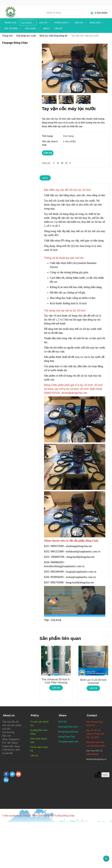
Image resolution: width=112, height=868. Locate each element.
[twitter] (12, 774)
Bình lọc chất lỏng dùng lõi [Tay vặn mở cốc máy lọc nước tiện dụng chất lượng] (53, 36)
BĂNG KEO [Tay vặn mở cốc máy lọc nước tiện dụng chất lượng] (95, 23)
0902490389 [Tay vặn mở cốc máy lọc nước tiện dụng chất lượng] (57, 572)
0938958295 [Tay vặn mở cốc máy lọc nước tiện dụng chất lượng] (57, 577)
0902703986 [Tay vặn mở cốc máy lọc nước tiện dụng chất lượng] (57, 582)
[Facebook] (54, 163)
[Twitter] (58, 163)
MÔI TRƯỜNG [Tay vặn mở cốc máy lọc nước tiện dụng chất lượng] (11, 28)
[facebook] (6, 774)
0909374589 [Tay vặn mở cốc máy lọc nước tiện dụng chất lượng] (57, 546)
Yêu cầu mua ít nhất (50, 143)
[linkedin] (6, 780)
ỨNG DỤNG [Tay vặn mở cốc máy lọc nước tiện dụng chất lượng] (31, 28)
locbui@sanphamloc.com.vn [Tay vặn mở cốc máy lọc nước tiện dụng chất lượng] (81, 577)
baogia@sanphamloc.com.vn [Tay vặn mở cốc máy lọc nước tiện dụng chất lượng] (81, 572)
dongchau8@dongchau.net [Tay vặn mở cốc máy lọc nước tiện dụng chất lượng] (81, 557)
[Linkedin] (62, 163)
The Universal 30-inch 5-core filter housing (56, 681)
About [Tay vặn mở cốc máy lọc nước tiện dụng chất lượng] (47, 28)
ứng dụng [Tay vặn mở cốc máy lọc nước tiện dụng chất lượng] (56, 620)
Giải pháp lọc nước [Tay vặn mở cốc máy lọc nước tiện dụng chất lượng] (26, 36)
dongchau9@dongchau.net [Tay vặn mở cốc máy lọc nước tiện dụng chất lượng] (80, 582)
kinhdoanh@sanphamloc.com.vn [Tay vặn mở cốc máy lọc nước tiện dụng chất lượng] (83, 552)
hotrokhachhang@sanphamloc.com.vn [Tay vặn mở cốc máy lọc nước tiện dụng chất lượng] (65, 566)
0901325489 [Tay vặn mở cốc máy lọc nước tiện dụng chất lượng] (57, 552)
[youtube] (19, 774)
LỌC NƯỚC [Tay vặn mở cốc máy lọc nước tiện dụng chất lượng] (27, 23)
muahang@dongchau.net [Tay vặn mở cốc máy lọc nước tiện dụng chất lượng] (79, 546)
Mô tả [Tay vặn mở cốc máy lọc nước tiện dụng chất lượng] (45, 178)
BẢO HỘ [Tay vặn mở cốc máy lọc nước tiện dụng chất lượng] (79, 23)
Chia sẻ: (46, 163)
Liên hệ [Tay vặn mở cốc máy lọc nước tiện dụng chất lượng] (48, 153)
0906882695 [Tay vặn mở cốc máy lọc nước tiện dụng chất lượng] (57, 562)
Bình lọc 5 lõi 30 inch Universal (93, 681)
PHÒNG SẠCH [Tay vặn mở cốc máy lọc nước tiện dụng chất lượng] (61, 23)
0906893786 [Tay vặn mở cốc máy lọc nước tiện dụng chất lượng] (58, 557)
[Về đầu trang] (106, 859)
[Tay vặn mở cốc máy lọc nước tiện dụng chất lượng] (67, 163)
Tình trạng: (48, 136)
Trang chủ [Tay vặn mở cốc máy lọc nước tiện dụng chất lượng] (10, 23)
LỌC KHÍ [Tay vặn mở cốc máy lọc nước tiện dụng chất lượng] (43, 23)
